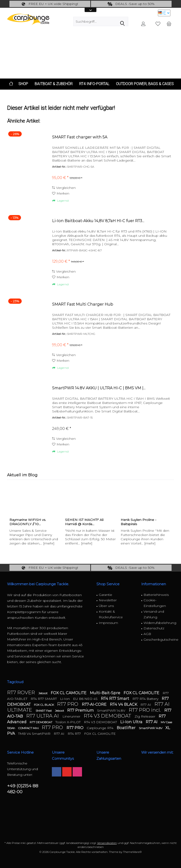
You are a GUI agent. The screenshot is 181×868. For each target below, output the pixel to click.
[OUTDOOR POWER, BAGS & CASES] (145, 84)
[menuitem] (169, 24)
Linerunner (72, 716)
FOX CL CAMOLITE (69, 693)
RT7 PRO (68, 704)
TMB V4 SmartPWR (35, 734)
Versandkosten (107, 843)
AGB (147, 634)
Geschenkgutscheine (159, 640)
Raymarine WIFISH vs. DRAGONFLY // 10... (28, 522)
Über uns (106, 606)
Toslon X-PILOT (68, 722)
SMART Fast (44, 711)
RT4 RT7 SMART (44, 699)
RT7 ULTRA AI (43, 716)
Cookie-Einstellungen (155, 603)
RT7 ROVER (22, 692)
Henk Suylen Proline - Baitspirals (138, 522)
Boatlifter (127, 728)
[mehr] (49, 543)
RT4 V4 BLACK (124, 704)
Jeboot (43, 693)
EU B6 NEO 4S (86, 699)
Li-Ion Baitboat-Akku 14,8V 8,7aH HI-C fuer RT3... (98, 221)
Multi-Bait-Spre (105, 693)
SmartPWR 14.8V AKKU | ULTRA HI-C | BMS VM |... (99, 388)
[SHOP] (23, 84)
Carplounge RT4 (101, 728)
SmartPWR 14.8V (112, 710)
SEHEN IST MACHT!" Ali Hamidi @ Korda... (84, 522)
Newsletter (108, 600)
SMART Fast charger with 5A (80, 137)
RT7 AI (146, 705)
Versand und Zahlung (154, 614)
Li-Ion (65, 699)
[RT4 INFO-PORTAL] (94, 84)
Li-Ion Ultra (132, 722)
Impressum (108, 623)
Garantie (105, 595)
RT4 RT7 (75, 734)
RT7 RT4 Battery (146, 699)
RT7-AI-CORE (95, 704)
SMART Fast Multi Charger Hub (83, 304)
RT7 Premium (81, 710)
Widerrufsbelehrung (159, 623)
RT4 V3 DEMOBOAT (108, 716)
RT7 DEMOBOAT (41, 722)
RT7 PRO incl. (145, 710)
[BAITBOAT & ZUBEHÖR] (54, 84)
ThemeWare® (132, 852)
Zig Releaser (145, 716)
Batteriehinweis (156, 595)
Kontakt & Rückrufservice (111, 614)
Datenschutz (154, 628)
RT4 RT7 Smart (115, 699)
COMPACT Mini (29, 728)
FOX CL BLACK (44, 705)
